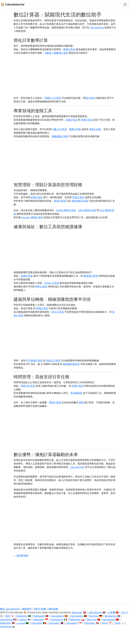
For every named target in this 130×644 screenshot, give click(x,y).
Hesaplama (109, 619)
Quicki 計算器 (52, 283)
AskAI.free (6, 627)
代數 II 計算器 (59, 129)
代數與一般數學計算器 (56, 53)
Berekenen (111, 616)
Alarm (105, 623)
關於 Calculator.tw (10, 609)
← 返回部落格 (21, 555)
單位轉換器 (76, 393)
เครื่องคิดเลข (95, 612)
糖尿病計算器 (91, 276)
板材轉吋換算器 (71, 364)
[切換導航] (125, 4)
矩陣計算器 (72, 120)
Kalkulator (39, 616)
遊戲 (81, 402)
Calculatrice (6, 619)
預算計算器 (78, 197)
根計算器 (90, 98)
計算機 (112, 612)
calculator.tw (97, 27)
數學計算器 (69, 49)
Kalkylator (22, 616)
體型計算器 (41, 286)
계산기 (125, 612)
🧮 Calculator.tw (13, 4)
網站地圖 (53, 609)
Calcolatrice (57, 619)
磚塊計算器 (42, 308)
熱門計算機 (40, 609)
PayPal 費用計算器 (66, 210)
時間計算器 (77, 386)
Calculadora (57, 616)
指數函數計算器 (60, 136)
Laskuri (23, 619)
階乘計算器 (75, 129)
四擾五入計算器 (53, 98)
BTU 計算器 (58, 312)
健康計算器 (27, 276)
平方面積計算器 (34, 360)
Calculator (37, 623)
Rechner (94, 616)
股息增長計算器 (80, 201)
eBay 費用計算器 (87, 210)
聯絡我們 (27, 609)
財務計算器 (37, 197)
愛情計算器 (55, 402)
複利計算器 (60, 201)
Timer (118, 623)
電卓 (8, 616)
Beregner (77, 612)
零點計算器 (95, 129)
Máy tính (92, 619)
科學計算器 (87, 120)
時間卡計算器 (28, 386)
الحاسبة (21, 623)
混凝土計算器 (53, 360)
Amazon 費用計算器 (32, 217)
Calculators (72, 623)
